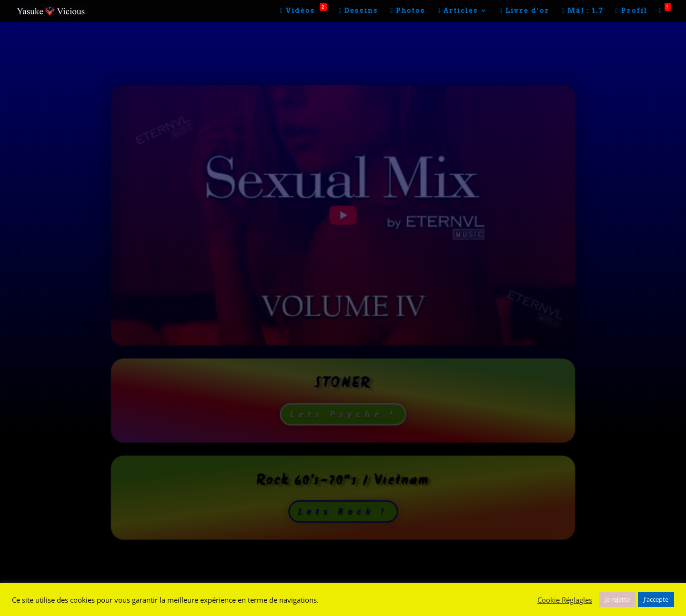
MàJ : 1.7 (583, 11)
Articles (458, 11)
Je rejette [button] (617, 599)
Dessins (358, 11)
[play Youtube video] (343, 215)
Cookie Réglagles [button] (565, 600)
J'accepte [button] (656, 599)
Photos (408, 11)
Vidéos (303, 11)
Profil (631, 11)
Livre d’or (525, 11)
